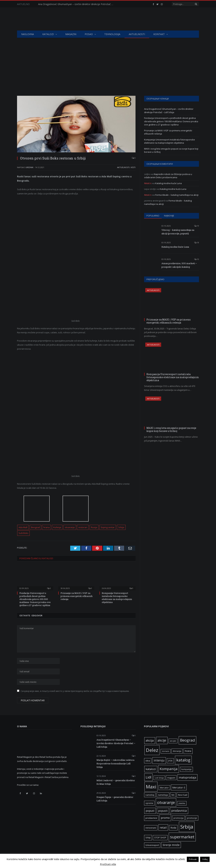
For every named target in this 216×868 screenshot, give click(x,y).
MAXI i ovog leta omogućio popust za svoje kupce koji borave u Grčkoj (171, 429)
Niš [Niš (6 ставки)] (173, 795)
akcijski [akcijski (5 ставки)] (173, 741)
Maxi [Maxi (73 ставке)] (151, 787)
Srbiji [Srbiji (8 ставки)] (148, 837)
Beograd (35, 527)
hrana (46, 527)
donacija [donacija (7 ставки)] (177, 751)
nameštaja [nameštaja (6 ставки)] (163, 795)
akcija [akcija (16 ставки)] (150, 740)
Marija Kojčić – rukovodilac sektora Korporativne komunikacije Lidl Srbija (115, 763)
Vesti (133, 167)
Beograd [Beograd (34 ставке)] (187, 740)
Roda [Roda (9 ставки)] (173, 828)
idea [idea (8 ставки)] (148, 761)
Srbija (121, 527)
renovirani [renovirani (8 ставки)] (151, 828)
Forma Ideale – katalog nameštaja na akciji (177, 195)
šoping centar (108, 527)
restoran (83, 527)
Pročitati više (108, 864)
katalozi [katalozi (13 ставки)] (151, 769)
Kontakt (159, 34)
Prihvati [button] (193, 859)
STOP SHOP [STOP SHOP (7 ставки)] (160, 838)
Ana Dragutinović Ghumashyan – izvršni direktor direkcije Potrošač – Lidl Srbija (77, 4)
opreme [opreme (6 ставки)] (149, 803)
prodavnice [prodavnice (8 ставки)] (151, 818)
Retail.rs (148, 183)
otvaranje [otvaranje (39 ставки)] (166, 802)
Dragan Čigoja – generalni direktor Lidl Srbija (115, 799)
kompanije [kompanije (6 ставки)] (186, 769)
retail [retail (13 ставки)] (163, 827)
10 (197, 259)
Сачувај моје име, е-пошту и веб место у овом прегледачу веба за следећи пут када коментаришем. (75, 691)
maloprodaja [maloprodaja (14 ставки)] (187, 777)
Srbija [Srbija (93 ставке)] (187, 827)
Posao (89, 34)
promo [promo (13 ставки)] (165, 818)
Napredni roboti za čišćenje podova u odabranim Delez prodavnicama (168, 176)
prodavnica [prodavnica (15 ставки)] (179, 811)
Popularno (153, 216)
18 (197, 242)
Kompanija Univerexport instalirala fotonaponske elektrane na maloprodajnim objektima (117, 598)
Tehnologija (112, 34)
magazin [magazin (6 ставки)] (171, 778)
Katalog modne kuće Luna (168, 183)
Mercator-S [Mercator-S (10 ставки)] (179, 787)
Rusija (94, 527)
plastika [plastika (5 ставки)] (182, 803)
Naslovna (28, 34)
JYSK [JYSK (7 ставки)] (170, 761)
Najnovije (169, 216)
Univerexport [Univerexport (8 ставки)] (152, 845)
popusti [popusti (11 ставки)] (163, 811)
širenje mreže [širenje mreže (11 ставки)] (171, 845)
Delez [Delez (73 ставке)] (152, 750)
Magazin (71, 34)
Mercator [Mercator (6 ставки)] (164, 788)
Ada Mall (23, 527)
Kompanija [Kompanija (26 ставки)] (169, 769)
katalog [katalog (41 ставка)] (183, 760)
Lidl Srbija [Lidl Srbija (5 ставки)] (159, 778)
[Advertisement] (108, 63)
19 (197, 226)
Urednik (29, 167)
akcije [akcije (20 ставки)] (162, 740)
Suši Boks (23, 533)
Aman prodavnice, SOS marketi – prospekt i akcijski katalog (179, 265)
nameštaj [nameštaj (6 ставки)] (150, 795)
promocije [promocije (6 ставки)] (192, 818)
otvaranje (70, 527)
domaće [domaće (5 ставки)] (166, 751)
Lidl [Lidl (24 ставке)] (148, 777)
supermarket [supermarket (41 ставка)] (182, 837)
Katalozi (48, 34)
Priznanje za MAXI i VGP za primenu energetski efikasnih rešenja (77, 596)
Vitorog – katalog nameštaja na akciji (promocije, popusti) (178, 232)
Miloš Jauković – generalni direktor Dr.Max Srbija (116, 782)
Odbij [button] (205, 859)
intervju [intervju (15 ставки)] (159, 760)
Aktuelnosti (137, 34)
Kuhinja (57, 527)
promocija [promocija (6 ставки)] (178, 818)
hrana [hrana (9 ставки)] (188, 751)
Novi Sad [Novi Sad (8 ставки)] (183, 795)
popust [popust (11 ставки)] (150, 811)
